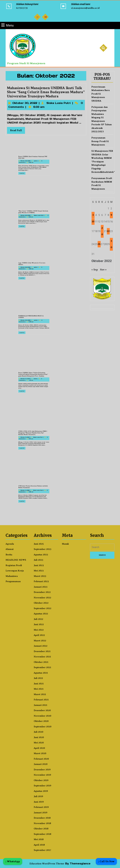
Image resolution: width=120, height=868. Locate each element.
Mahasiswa (12, 576)
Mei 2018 (39, 839)
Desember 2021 (42, 651)
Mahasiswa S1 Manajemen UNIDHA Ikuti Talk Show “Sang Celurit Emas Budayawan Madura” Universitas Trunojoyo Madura (46, 93)
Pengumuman (13, 581)
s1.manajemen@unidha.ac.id (85, 8)
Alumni (10, 549)
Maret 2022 (40, 641)
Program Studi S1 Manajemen (26, 63)
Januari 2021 (40, 705)
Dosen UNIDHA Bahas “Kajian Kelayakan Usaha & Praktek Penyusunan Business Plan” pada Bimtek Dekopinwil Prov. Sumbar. (26, 379)
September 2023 (42, 549)
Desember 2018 (42, 818)
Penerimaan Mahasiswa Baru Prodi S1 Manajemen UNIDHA (101, 94)
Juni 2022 (39, 624)
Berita (9, 555)
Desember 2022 (42, 592)
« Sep (95, 270)
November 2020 (42, 716)
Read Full (19, 130)
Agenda (10, 544)
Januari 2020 (41, 764)
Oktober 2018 (41, 829)
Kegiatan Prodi (14, 565)
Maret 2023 (40, 576)
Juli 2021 (38, 678)
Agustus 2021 (41, 673)
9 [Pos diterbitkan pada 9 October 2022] (111, 215)
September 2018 (42, 834)
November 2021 (42, 657)
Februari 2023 (41, 581)
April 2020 (39, 748)
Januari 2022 (41, 646)
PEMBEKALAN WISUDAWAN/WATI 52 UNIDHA (25, 321)
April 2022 (39, 635)
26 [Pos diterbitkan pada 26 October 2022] (99, 244)
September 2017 (42, 850)
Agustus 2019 (41, 791)
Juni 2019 (39, 802)
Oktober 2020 (41, 721)
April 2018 (39, 845)
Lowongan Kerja (15, 571)
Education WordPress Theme (47, 864)
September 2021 (42, 667)
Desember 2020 (42, 710)
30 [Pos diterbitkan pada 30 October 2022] (111, 244)
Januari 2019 (41, 813)
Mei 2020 (39, 743)
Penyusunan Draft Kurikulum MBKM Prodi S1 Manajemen (102, 184)
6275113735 (22, 8)
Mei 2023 (39, 571)
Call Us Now (106, 861)
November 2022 (42, 598)
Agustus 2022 (41, 614)
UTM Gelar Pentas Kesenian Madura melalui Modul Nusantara (26, 491)
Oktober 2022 (41, 603)
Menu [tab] (7, 25)
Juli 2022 (38, 619)
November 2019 (42, 775)
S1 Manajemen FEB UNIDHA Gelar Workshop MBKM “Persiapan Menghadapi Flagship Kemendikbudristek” (103, 161)
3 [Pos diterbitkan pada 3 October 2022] (93, 215)
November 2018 (42, 823)
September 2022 (42, 608)
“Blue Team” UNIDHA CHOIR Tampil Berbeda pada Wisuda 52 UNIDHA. (26, 216)
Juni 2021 (39, 684)
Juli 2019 (38, 796)
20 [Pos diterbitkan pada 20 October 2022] (102, 231)
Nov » (103, 270)
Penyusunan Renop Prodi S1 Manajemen (100, 141)
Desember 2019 (42, 770)
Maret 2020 (40, 753)
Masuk (65, 544)
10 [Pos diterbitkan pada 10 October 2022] (93, 222)
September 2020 (43, 727)
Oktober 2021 (41, 662)
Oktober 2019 (41, 780)
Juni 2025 (39, 544)
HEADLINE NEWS (16, 560)
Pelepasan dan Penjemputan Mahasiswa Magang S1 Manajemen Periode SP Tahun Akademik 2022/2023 (102, 119)
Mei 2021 (39, 689)
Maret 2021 (40, 694)
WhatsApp (13, 861)
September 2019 (42, 786)
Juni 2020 (39, 737)
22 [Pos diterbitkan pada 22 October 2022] (108, 231)
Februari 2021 (41, 700)
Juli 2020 (39, 732)
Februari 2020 (41, 759)
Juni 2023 (39, 565)
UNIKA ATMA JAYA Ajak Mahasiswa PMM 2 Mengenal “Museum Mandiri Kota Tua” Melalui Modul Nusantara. (26, 437)
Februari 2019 (41, 807)
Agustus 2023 (41, 555)
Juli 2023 (38, 560)
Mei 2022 (39, 630)
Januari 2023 (41, 587)
